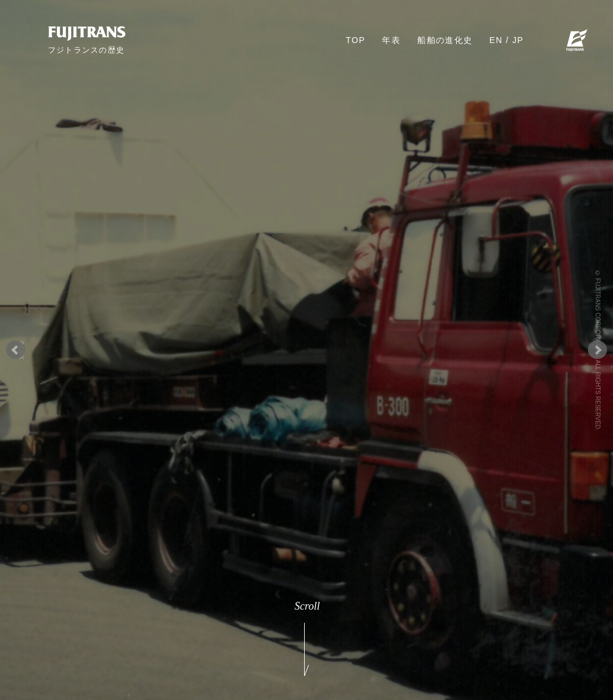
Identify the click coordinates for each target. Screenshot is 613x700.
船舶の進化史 (445, 40)
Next (597, 350)
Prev (16, 350)
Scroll (306, 638)
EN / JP (507, 40)
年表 (391, 40)
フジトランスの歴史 (87, 50)
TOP (356, 40)
